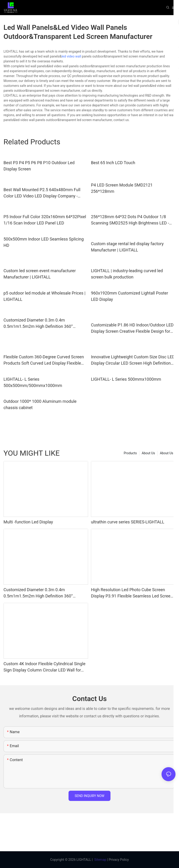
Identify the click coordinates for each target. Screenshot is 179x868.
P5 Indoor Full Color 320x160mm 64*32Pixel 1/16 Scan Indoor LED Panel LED (45, 220)
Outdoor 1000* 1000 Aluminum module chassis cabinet (40, 404)
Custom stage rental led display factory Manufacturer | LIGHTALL (127, 247)
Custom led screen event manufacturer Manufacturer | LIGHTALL (40, 274)
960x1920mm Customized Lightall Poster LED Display (129, 296)
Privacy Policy (119, 860)
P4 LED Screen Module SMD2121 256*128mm (122, 188)
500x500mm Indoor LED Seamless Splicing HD (44, 242)
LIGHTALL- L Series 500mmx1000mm (126, 379)
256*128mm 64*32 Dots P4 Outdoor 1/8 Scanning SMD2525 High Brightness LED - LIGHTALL (130, 220)
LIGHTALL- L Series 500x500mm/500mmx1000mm (33, 382)
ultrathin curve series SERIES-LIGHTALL (128, 522)
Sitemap (100, 860)
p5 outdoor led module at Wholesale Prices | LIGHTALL (45, 296)
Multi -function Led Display (28, 522)
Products (130, 453)
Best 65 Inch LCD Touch (113, 163)
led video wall (71, 56)
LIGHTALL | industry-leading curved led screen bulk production (127, 274)
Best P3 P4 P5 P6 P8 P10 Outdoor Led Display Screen (39, 166)
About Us (167, 453)
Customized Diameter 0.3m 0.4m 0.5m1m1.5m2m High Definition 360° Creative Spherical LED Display (38, 324)
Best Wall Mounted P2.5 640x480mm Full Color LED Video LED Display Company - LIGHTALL (42, 193)
